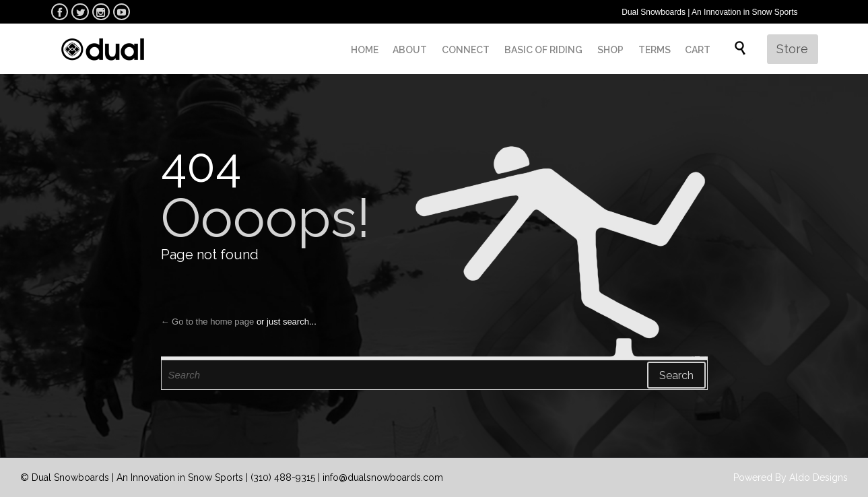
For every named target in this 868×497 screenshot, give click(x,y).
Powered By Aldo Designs (791, 477)
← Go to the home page (208, 322)
